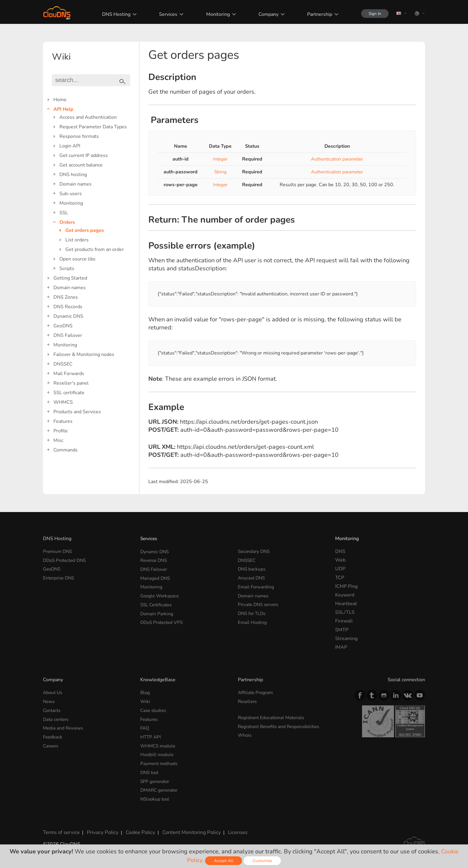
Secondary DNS (255, 551)
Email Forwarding (257, 586)
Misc (58, 440)
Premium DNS (59, 551)
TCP (340, 578)
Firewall (344, 621)
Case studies (154, 710)
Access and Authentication (88, 117)
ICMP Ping (346, 586)
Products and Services (77, 412)
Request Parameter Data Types (93, 127)
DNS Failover (68, 335)
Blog (145, 693)
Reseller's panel (71, 383)
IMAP (341, 647)
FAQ (145, 727)
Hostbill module (158, 754)
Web (340, 560)
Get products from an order (95, 249)
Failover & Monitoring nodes (84, 354)
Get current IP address (84, 155)
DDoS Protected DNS (66, 560)
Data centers (57, 719)
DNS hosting (73, 175)
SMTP (342, 630)
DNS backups (252, 569)
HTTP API (151, 736)
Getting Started (70, 278)
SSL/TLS (345, 612)
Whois (245, 735)
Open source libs (77, 259)
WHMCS (63, 402)
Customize (263, 861)
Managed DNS (156, 578)
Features (63, 421)
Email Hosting (253, 621)
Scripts (67, 269)
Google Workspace (161, 595)
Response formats (79, 136)
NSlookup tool (156, 797)
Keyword (345, 595)
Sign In (373, 14)
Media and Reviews (64, 727)
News (49, 702)
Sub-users (71, 194)
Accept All (224, 861)
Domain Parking (157, 612)
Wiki (145, 702)
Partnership (316, 14)
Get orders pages (85, 230)
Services (165, 14)
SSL (64, 213)
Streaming (346, 639)
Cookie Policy (136, 830)
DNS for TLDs (253, 612)
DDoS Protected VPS (163, 621)
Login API (70, 146)
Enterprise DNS (60, 578)
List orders (77, 240)
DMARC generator (160, 788)
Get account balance (81, 165)
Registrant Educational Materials (273, 717)
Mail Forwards (69, 374)
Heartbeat (346, 604)
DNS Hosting (113, 14)
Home (60, 100)
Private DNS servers (260, 604)
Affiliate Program (256, 693)
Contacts (52, 710)
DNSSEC (63, 364)
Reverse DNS (155, 560)
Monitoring (215, 14)
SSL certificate (69, 393)
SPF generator (156, 780)
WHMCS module (159, 745)
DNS (340, 551)
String (220, 172)
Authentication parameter (337, 159)
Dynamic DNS (68, 316)
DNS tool (150, 771)
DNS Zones (66, 297)
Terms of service (61, 830)
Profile (61, 431)
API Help (63, 109)
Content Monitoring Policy (186, 830)
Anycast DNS (252, 578)
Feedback (53, 736)
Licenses (231, 830)
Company (265, 14)
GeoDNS (63, 326)
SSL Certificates (157, 604)
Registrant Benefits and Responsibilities (281, 726)
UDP (340, 569)
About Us (53, 693)
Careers (51, 745)
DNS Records (68, 307)
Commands (66, 450)
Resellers (248, 702)
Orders (67, 222)
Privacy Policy (100, 830)
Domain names (76, 184)
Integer (220, 159)
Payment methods (160, 762)
